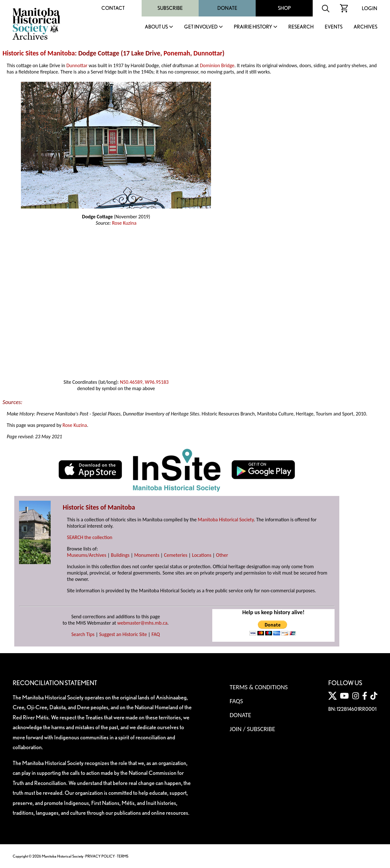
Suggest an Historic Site (123, 634)
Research (301, 27)
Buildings (120, 555)
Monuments (147, 555)
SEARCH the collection (90, 537)
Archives (365, 27)
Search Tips (83, 634)
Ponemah (177, 53)
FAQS (236, 701)
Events (334, 27)
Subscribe (170, 8)
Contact (113, 8)
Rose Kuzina (124, 223)
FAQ (156, 634)
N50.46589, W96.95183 (144, 382)
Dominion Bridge (217, 65)
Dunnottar (208, 53)
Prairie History (253, 27)
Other (222, 555)
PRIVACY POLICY (100, 856)
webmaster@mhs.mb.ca (142, 623)
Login (370, 8)
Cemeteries (176, 555)
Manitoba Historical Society (226, 520)
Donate (227, 8)
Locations (202, 555)
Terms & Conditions (259, 687)
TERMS (123, 856)
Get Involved (201, 27)
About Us (156, 27)
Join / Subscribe (253, 729)
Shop (284, 8)
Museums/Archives (86, 555)
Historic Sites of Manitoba (39, 53)
